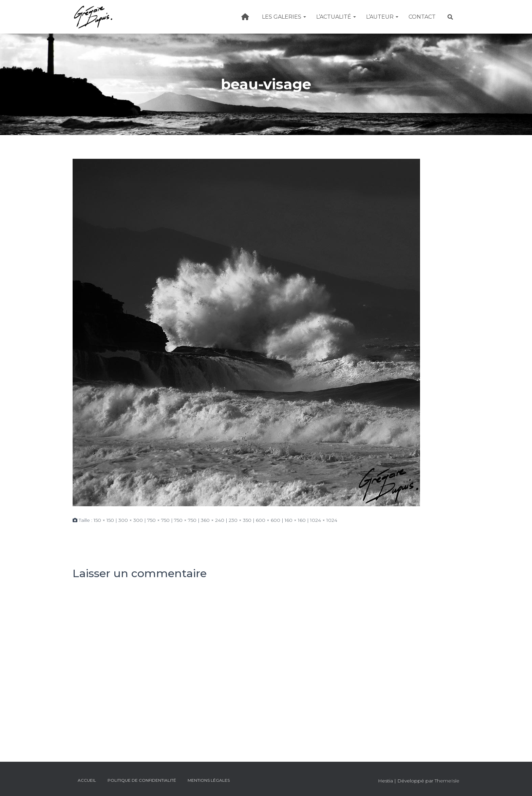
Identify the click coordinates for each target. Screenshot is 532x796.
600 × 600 (268, 520)
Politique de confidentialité (142, 780)
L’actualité (336, 17)
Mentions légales (209, 780)
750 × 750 (158, 520)
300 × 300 (131, 520)
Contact (422, 17)
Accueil (87, 780)
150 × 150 (104, 520)
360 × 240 (213, 520)
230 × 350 (240, 520)
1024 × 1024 (324, 520)
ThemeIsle (447, 781)
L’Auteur (382, 17)
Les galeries (284, 17)
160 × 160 (295, 520)
